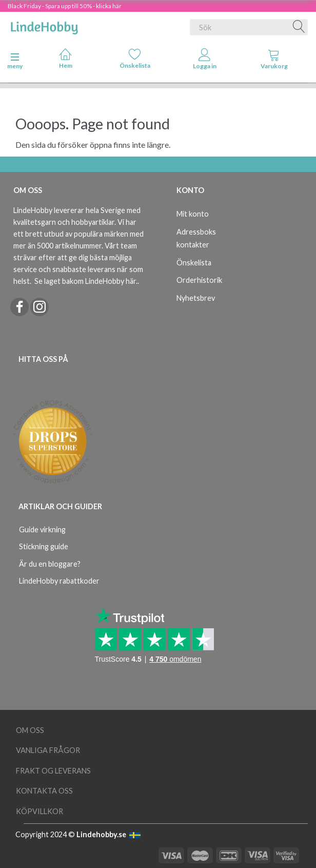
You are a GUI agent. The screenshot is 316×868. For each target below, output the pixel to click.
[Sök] (299, 27)
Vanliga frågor (48, 750)
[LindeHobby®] (44, 25)
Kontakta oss (44, 791)
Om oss (30, 730)
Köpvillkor (39, 811)
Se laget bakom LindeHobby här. (86, 281)
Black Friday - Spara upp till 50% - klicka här (65, 6)
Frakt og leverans (53, 771)
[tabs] (274, 61)
